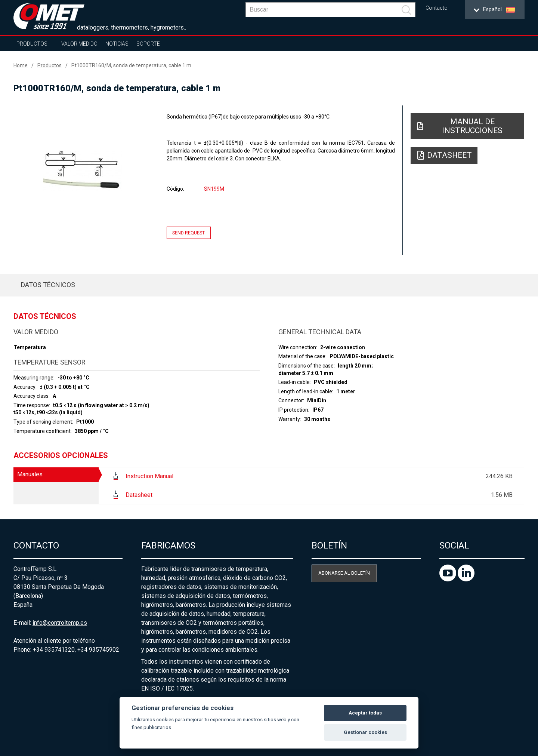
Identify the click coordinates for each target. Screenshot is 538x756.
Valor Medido (79, 44)
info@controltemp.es (60, 623)
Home (21, 65)
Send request (188, 233)
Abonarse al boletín (344, 573)
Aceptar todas (365, 713)
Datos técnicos (48, 285)
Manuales (30, 474)
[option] (82, 171)
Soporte (148, 44)
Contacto (437, 8)
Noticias (117, 44)
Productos (32, 44)
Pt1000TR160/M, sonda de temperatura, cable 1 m (131, 65)
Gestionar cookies (365, 732)
